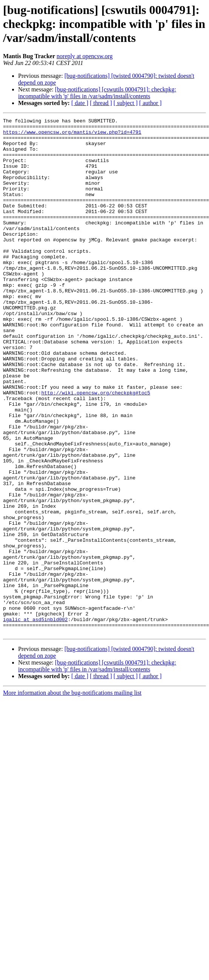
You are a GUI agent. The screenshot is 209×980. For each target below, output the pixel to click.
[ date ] (80, 103)
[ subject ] (126, 103)
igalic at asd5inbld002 (35, 720)
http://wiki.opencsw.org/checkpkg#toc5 (96, 448)
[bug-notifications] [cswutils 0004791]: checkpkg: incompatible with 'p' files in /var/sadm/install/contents (97, 93)
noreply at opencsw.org (85, 56)
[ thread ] (101, 103)
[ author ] (151, 103)
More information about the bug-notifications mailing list (72, 796)
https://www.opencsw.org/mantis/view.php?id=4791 (72, 135)
